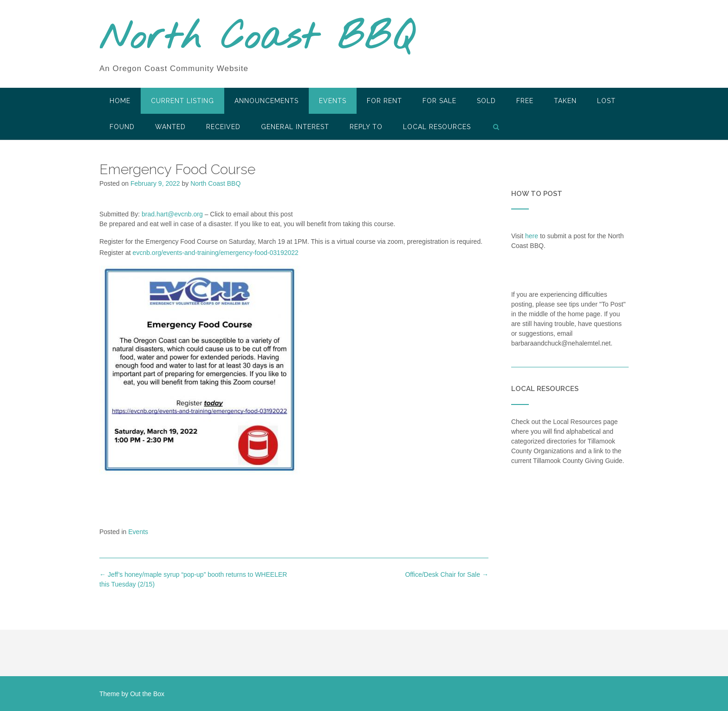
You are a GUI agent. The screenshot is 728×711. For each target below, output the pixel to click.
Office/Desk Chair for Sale (446, 574)
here (532, 236)
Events (333, 101)
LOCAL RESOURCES (437, 127)
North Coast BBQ (257, 39)
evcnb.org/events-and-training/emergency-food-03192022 (216, 253)
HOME (120, 101)
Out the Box (147, 694)
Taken (565, 101)
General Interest (295, 127)
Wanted (170, 127)
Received (223, 127)
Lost (606, 101)
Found (122, 127)
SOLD (486, 101)
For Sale (439, 101)
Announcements (266, 101)
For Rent (384, 101)
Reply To (366, 127)
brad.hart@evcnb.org (172, 214)
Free (525, 101)
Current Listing (182, 101)
